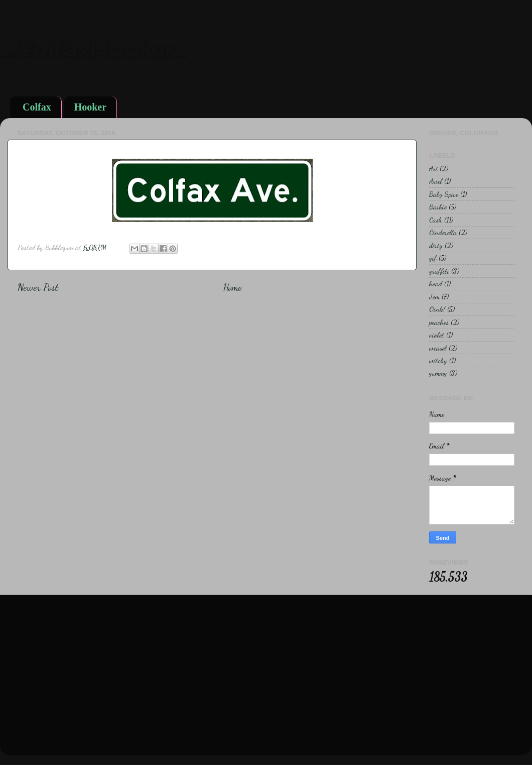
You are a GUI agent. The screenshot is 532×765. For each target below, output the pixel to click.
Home (232, 287)
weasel (438, 348)
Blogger (314, 740)
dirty (436, 245)
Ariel (436, 181)
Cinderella (443, 232)
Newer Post (38, 287)
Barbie (438, 207)
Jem (434, 297)
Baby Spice (444, 194)
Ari (433, 169)
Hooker (90, 107)
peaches (439, 322)
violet (437, 335)
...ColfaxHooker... (93, 49)
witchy (438, 360)
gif (433, 258)
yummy (438, 373)
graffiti (439, 271)
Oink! (437, 309)
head (436, 284)
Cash (436, 220)
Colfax (37, 107)
